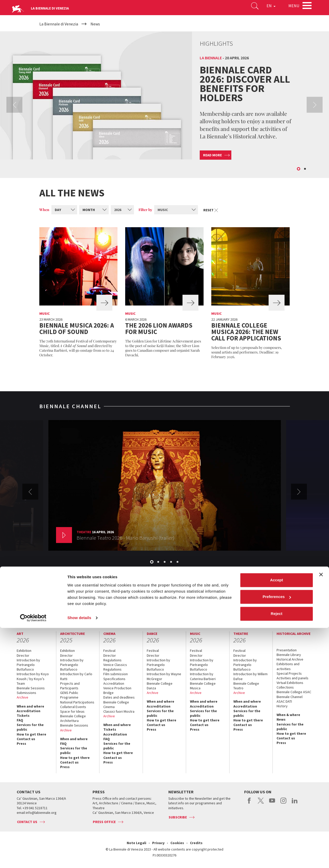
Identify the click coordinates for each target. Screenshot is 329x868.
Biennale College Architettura (73, 718)
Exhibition (24, 651)
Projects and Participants (70, 686)
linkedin (295, 803)
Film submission (116, 674)
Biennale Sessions (31, 688)
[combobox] (64, 210)
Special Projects (289, 673)
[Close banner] (321, 815)
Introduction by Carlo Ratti (76, 676)
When (44, 210)
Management (73, 603)
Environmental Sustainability (197, 603)
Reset (212, 210)
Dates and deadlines (119, 697)
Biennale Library (289, 655)
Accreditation (29, 711)
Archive (22, 697)
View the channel (265, 571)
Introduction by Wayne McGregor (164, 676)
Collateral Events (73, 707)
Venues (107, 603)
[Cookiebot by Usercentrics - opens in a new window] (33, 858)
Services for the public (30, 727)
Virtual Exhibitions (290, 683)
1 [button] (299, 169)
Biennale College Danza (160, 686)
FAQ (20, 720)
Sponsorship (126, 603)
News (281, 719)
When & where (288, 715)
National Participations (77, 702)
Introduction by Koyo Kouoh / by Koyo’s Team (33, 679)
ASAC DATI (284, 701)
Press (21, 743)
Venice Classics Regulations (115, 667)
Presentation (287, 650)
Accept (277, 820)
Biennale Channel (290, 697)
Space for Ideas (72, 711)
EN (265, 9)
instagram (283, 803)
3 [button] (165, 562)
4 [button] (171, 562)
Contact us (288, 603)
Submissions (26, 693)
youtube (272, 803)
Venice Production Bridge (117, 690)
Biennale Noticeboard (156, 603)
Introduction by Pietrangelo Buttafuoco (28, 665)
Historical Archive (290, 659)
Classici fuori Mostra (119, 711)
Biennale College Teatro (246, 686)
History (92, 603)
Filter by (145, 210)
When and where (30, 706)
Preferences (277, 837)
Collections (285, 687)
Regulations (112, 660)
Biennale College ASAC (294, 692)
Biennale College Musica (203, 686)
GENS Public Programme (69, 695)
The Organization (46, 603)
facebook (249, 803)
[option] (164, 104)
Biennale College (263, 603)
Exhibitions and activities (288, 666)
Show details (79, 858)
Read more (212, 155)
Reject (276, 854)
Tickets (23, 716)
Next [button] (315, 105)
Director (23, 655)
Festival (109, 651)
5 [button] (178, 562)
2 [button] (305, 169)
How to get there (31, 734)
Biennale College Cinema (116, 704)
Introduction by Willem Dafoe (250, 676)
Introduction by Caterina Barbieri (203, 676)
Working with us (235, 603)
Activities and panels (293, 678)
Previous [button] (14, 105)
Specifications (114, 679)
